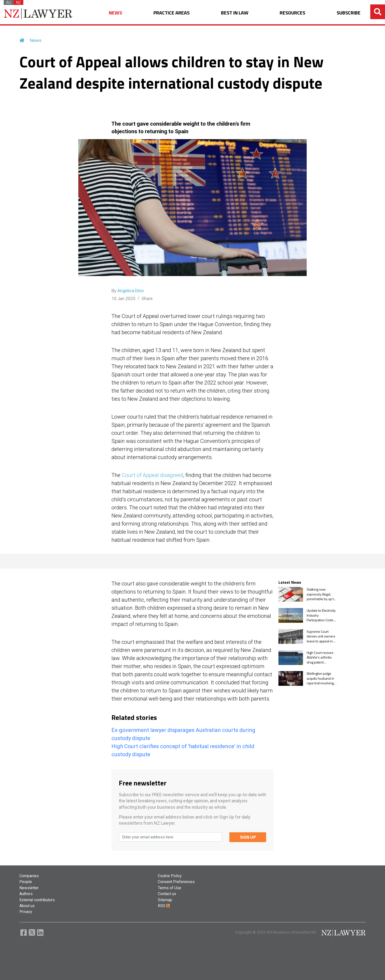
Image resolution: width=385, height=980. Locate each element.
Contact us (167, 894)
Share (147, 298)
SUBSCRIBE (349, 13)
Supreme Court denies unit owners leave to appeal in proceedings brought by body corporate (321, 636)
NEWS (115, 13)
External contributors (37, 900)
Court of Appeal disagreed (152, 475)
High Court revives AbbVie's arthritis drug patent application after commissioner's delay (320, 657)
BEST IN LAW (235, 13)
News (36, 40)
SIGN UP (248, 837)
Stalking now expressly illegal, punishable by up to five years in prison (321, 594)
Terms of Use (170, 888)
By (128, 291)
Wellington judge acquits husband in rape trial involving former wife (320, 678)
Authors (26, 894)
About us (27, 906)
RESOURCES (292, 13)
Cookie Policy (170, 876)
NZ (18, 2)
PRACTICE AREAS (172, 13)
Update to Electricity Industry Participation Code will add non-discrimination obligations (321, 615)
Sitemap (165, 900)
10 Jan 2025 (123, 298)
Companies (29, 876)
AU (9, 2)
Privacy (26, 912)
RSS (164, 906)
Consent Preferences (176, 882)
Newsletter (29, 888)
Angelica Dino (131, 291)
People (26, 882)
